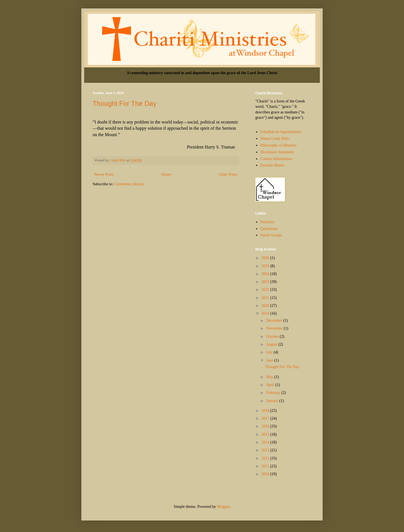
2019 (266, 313)
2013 (266, 450)
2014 (266, 442)
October (273, 336)
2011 (266, 466)
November (275, 328)
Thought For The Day (125, 103)
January (273, 401)
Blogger (223, 507)
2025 (266, 266)
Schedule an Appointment (281, 132)
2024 (266, 274)
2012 (266, 458)
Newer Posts (104, 174)
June (270, 360)
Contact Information (276, 159)
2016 (266, 426)
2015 (266, 434)
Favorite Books (272, 165)
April (271, 385)
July (270, 352)
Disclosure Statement (277, 152)
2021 (266, 298)
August (272, 344)
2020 (266, 306)
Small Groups (271, 235)
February (274, 393)
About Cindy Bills (275, 139)
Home (166, 174)
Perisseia (267, 222)
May (270, 377)
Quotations (269, 229)
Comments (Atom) (129, 184)
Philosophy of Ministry (279, 145)
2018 (266, 411)
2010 (266, 474)
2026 (266, 258)
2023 (266, 282)
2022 (266, 290)
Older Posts (228, 174)
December (275, 320)
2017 (266, 418)
